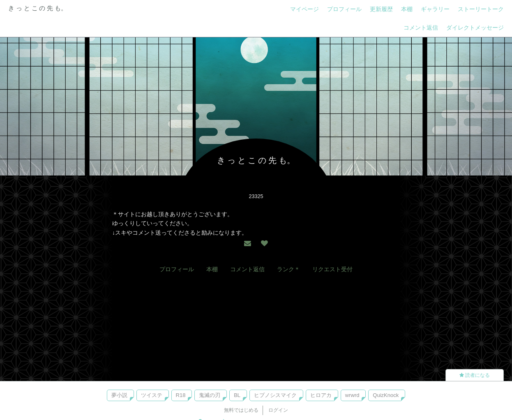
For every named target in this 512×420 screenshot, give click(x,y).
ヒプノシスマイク (275, 395)
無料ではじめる (241, 410)
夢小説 (119, 395)
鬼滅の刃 (210, 395)
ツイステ (152, 395)
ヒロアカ (321, 395)
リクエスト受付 (332, 269)
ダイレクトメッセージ (475, 28)
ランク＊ (288, 269)
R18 (181, 395)
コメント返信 (421, 28)
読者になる (475, 375)
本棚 (407, 9)
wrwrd (352, 395)
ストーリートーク (481, 9)
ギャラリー (435, 9)
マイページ (304, 9)
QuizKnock (386, 395)
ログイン (278, 410)
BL (237, 395)
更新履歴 (381, 9)
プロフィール (344, 9)
